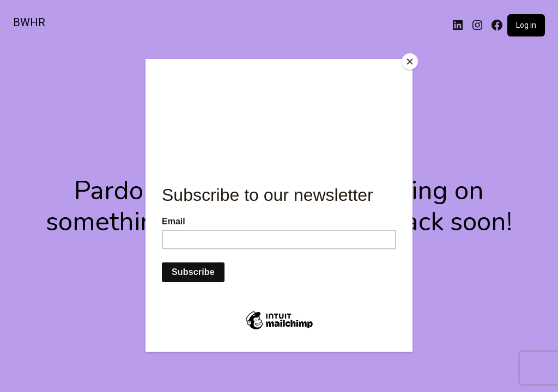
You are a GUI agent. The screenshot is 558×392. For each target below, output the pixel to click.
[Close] (410, 62)
